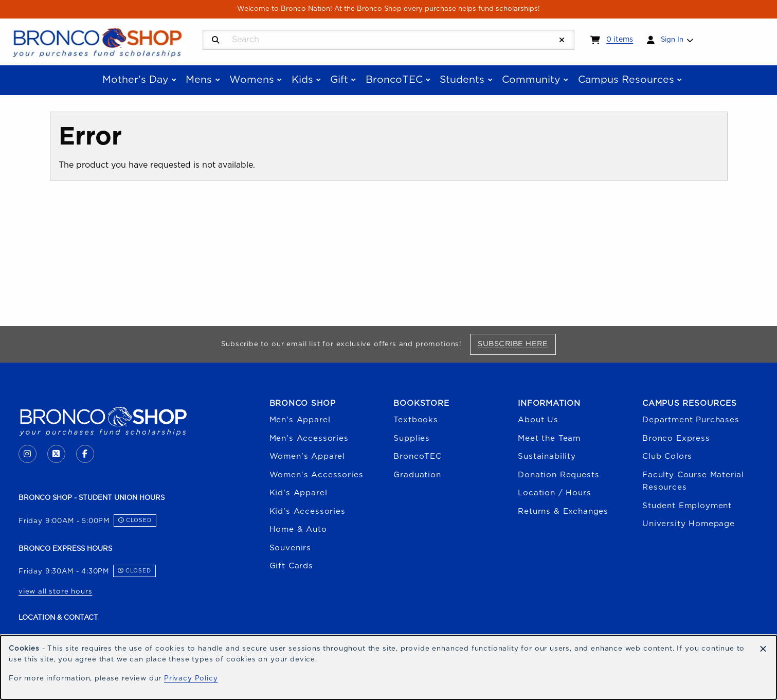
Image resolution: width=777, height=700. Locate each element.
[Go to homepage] (97, 41)
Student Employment (687, 506)
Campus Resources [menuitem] (626, 80)
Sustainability (547, 456)
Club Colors (667, 456)
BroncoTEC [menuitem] (394, 80)
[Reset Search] (562, 40)
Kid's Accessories (308, 511)
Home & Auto (298, 530)
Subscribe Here (517, 344)
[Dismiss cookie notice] (763, 650)
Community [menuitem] (531, 80)
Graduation (417, 475)
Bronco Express (676, 438)
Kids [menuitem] (302, 80)
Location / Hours (554, 493)
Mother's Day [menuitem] (135, 80)
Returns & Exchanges (563, 511)
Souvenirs (290, 548)
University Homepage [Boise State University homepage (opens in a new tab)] (689, 524)
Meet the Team (549, 438)
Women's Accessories (317, 475)
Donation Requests (558, 475)
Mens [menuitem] (199, 80)
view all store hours (56, 591)
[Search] (216, 40)
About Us (538, 420)
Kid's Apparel (299, 493)
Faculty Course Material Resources (693, 481)
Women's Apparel (307, 456)
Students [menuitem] (462, 80)
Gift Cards (291, 566)
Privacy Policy (191, 678)
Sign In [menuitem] (672, 40)
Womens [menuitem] (252, 80)
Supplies (412, 438)
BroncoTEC (417, 456)
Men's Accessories (309, 438)
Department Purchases (691, 420)
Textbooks (415, 420)
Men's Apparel (300, 420)
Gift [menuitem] (339, 80)
